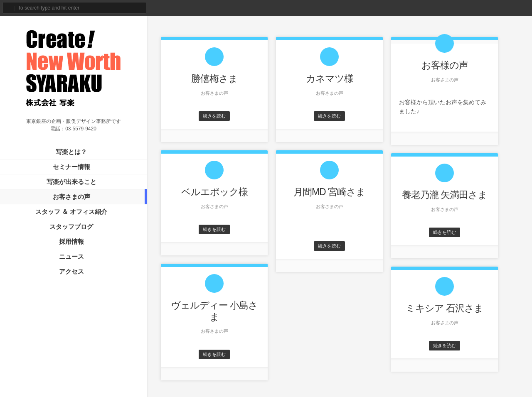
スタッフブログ (71, 227)
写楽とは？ (71, 152)
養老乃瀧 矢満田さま (445, 195)
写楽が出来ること (71, 182)
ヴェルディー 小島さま (214, 311)
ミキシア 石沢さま (445, 308)
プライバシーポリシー (79, 371)
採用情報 (71, 241)
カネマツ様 (330, 78)
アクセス (71, 271)
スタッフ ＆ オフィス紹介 (71, 212)
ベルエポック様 (214, 192)
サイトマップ (34, 371)
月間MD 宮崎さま (329, 192)
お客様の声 (445, 65)
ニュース (71, 256)
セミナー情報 (71, 167)
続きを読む (214, 116)
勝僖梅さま (214, 78)
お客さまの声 (71, 197)
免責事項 (118, 371)
